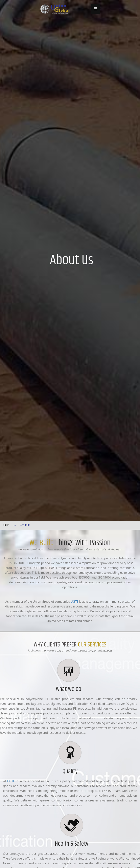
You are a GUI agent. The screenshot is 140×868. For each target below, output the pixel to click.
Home (6, 525)
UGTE (74, 602)
